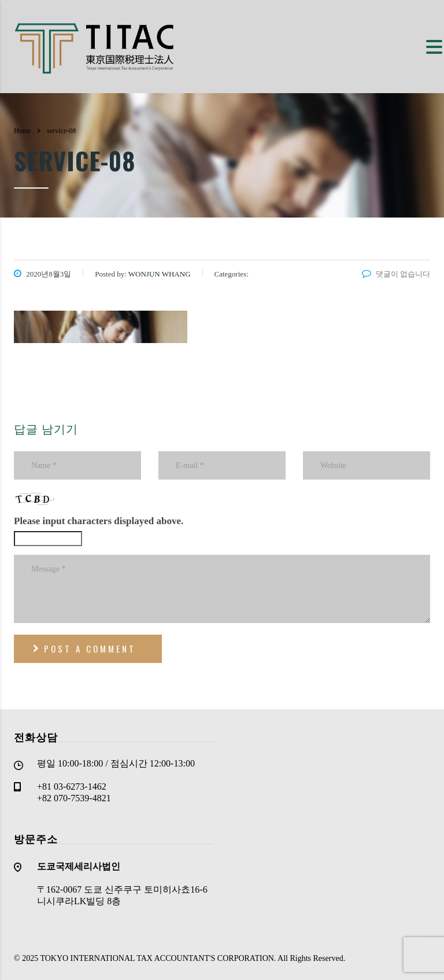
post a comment (84, 649)
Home (22, 131)
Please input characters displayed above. (99, 521)
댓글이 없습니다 (396, 274)
